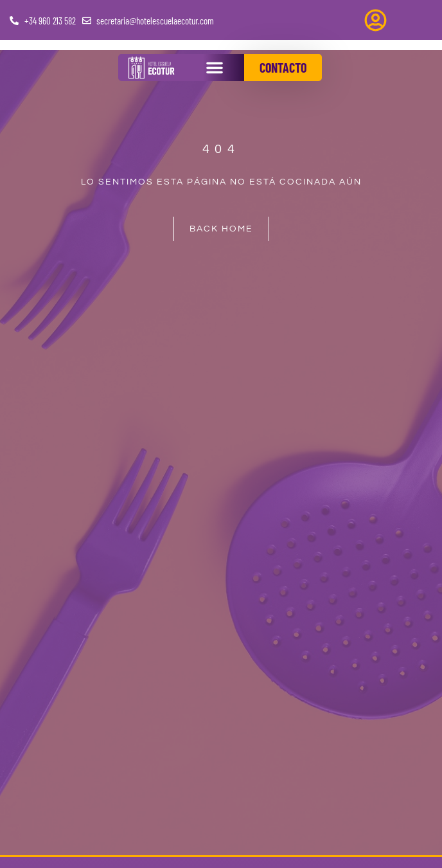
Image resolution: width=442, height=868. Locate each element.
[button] (215, 68)
